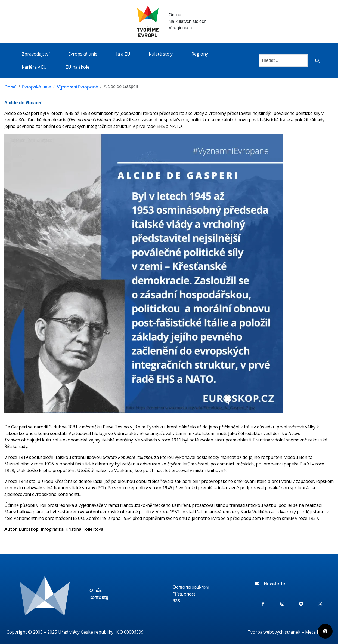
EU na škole (77, 67)
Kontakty (99, 597)
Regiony (200, 54)
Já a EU (123, 54)
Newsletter (271, 583)
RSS (176, 600)
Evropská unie (83, 54)
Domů (10, 87)
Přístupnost (184, 594)
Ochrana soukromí (191, 587)
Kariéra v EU (34, 67)
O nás (96, 590)
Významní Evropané (77, 87)
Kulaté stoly (161, 54)
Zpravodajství (36, 54)
